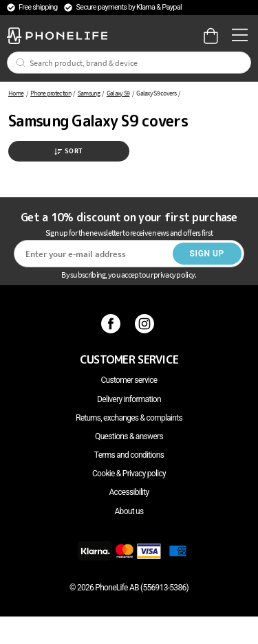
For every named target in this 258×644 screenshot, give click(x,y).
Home (16, 93)
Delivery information (129, 399)
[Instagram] (146, 324)
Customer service (129, 380)
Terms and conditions (129, 455)
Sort (69, 151)
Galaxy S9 (118, 93)
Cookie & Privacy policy (129, 474)
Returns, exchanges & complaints (129, 418)
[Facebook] (112, 324)
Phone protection (51, 93)
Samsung (89, 93)
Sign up (207, 254)
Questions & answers (129, 436)
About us (129, 511)
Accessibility (129, 492)
